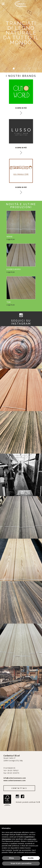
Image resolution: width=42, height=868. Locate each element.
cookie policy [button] (32, 839)
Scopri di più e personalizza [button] (21, 863)
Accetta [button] (31, 858)
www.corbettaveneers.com (15, 780)
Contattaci (19, 788)
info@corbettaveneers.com (15, 778)
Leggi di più (11, 239)
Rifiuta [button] (11, 858)
